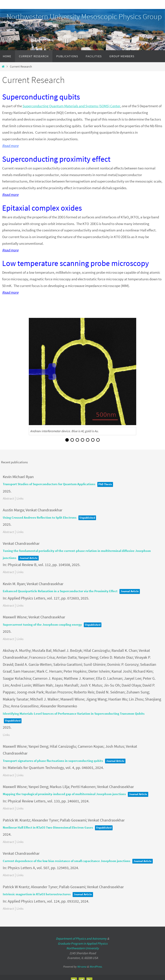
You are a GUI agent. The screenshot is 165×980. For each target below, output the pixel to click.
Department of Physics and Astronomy (81, 938)
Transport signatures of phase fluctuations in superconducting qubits (53, 760)
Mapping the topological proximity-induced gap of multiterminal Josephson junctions (64, 794)
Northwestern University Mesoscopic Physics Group (84, 17)
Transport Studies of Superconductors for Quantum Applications (49, 484)
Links (20, 498)
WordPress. (96, 966)
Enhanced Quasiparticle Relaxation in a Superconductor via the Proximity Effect (60, 591)
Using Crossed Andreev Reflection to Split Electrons (40, 517)
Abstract (8, 498)
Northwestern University (83, 948)
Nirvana (82, 966)
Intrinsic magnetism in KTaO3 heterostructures (37, 894)
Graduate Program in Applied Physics (83, 943)
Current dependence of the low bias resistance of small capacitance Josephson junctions (67, 861)
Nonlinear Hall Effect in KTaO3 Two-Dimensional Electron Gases (48, 827)
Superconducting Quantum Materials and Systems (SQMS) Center (71, 106)
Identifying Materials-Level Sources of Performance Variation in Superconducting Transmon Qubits (74, 713)
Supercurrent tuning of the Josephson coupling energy (42, 624)
